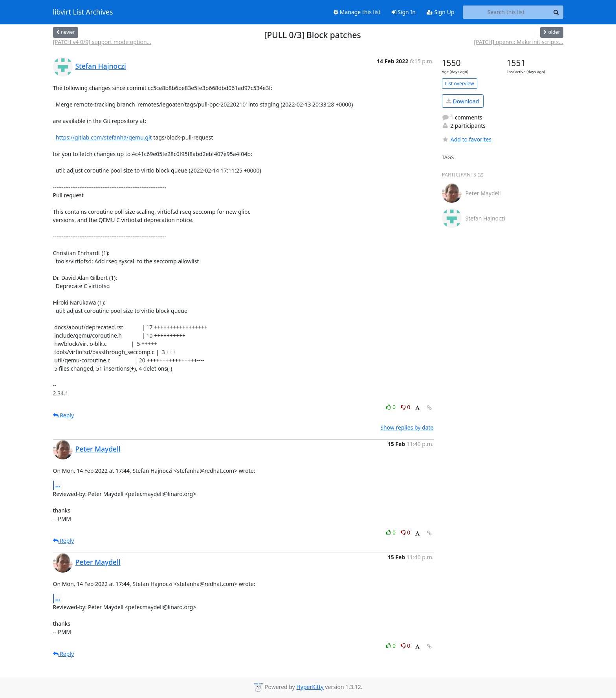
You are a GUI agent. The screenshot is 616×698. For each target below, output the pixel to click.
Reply (64, 415)
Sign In (404, 12)
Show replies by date (407, 427)
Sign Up (441, 12)
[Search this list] (506, 12)
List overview (460, 84)
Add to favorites (467, 139)
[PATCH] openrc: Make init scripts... (518, 42)
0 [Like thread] (391, 407)
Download (463, 101)
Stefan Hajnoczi (101, 66)
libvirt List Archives (83, 12)
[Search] (556, 12)
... (58, 485)
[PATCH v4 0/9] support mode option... (102, 42)
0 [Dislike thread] (406, 407)
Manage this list (357, 12)
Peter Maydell (98, 449)
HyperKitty (310, 687)
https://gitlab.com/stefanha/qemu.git (104, 137)
